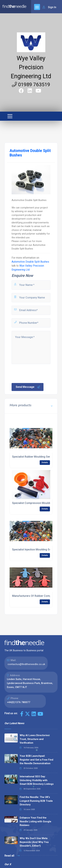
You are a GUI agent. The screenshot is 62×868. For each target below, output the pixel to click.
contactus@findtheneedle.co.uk (26, 664)
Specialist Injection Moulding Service (34, 550)
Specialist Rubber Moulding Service (34, 457)
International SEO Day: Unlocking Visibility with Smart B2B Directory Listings (37, 780)
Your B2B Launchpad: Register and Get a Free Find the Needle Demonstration (36, 760)
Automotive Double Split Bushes (30, 262)
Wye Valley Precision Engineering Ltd (31, 67)
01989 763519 (31, 84)
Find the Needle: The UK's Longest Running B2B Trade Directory (36, 801)
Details (45, 462)
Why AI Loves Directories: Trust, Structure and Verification (35, 739)
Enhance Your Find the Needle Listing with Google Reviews (35, 821)
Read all (12, 856)
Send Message (28, 387)
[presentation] (36, 373)
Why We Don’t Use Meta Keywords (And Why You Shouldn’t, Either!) (34, 842)
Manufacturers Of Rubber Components (36, 596)
